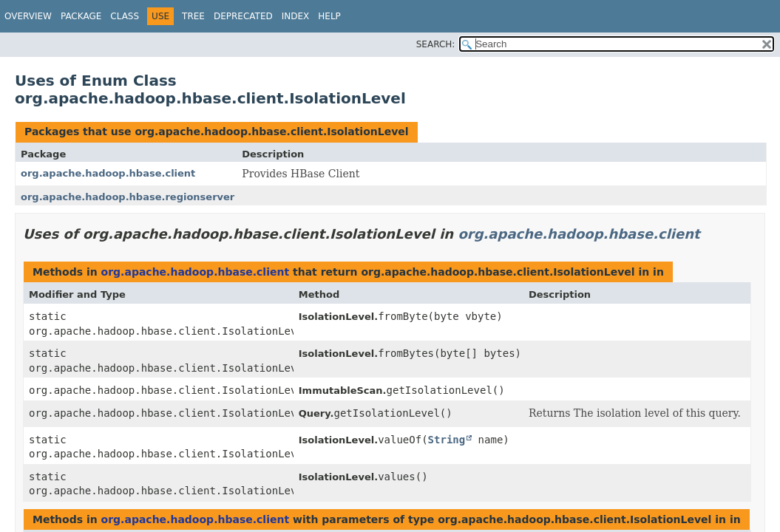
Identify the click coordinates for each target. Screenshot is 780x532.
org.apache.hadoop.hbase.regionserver (128, 197)
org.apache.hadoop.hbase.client (108, 173)
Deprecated (243, 16)
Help (329, 16)
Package (81, 16)
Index (296, 16)
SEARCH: (436, 44)
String (447, 440)
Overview (28, 16)
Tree (193, 16)
